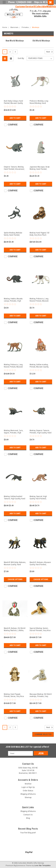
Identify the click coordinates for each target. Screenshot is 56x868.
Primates (25, 27)
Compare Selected (43, 734)
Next (50, 52)
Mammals (14, 27)
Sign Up (40, 11)
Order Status (28, 791)
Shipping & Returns (28, 794)
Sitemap (28, 797)
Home (5, 27)
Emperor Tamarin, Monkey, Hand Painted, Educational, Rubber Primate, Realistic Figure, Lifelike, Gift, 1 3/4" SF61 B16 (14, 168)
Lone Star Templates (42, 866)
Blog (28, 818)
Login (29, 11)
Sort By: (21, 58)
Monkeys (36, 27)
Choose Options (15, 579)
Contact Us (28, 815)
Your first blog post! (28, 833)
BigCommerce (20, 866)
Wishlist (28, 784)
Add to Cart (15, 118)
